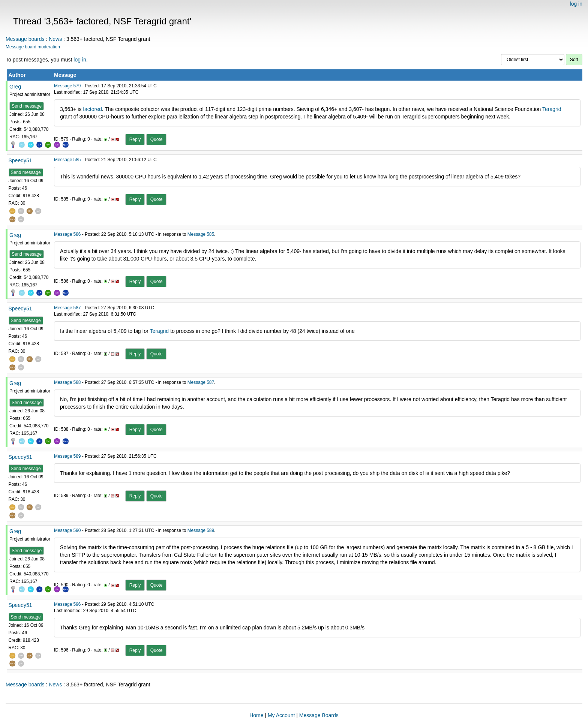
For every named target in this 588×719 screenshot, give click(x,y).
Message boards (25, 39)
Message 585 (67, 160)
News (55, 39)
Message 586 (67, 234)
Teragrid (552, 109)
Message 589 (67, 456)
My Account (281, 715)
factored (92, 109)
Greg (15, 87)
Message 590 (67, 530)
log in (576, 4)
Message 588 (67, 382)
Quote (157, 139)
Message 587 (67, 308)
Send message (27, 106)
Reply (135, 139)
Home (256, 715)
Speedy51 (20, 160)
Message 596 (67, 604)
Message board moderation (33, 47)
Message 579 (67, 86)
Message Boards (319, 715)
